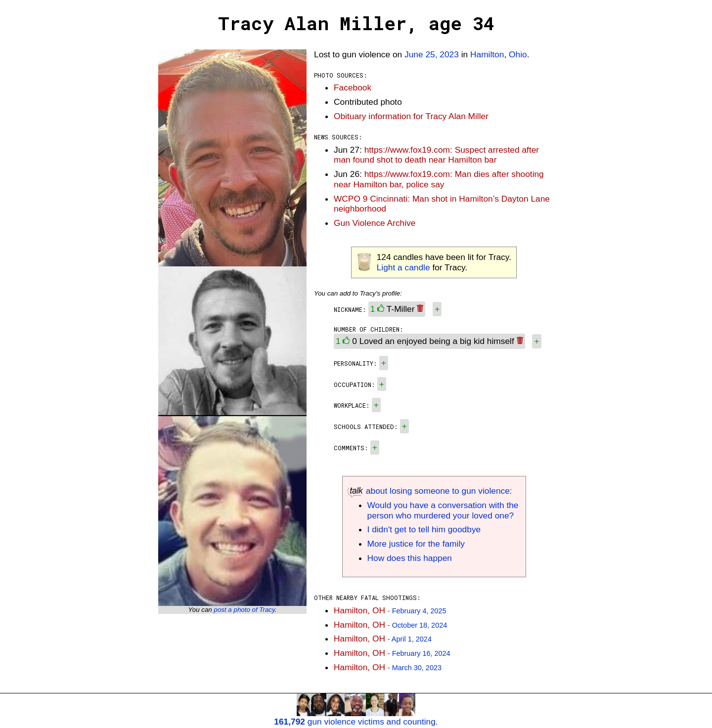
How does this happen (410, 558)
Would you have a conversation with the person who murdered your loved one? (443, 510)
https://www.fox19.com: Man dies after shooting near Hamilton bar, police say (439, 179)
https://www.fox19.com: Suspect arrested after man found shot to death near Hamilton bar (436, 155)
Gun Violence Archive (375, 223)
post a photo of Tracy (244, 610)
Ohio (518, 54)
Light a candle (403, 267)
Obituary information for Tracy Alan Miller (411, 116)
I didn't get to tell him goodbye (424, 529)
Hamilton (487, 54)
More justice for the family (416, 544)
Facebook (353, 87)
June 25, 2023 (432, 54)
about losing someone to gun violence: (430, 491)
